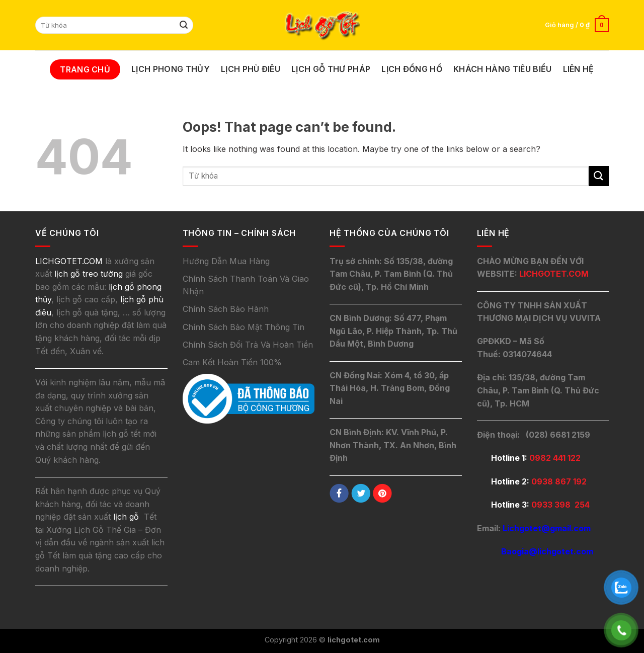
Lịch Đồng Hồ (412, 69)
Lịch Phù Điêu (251, 69)
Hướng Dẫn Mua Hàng (226, 261)
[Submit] (184, 25)
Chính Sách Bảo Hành (226, 309)
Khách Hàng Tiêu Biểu (502, 69)
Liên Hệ (579, 69)
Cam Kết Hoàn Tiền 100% (232, 362)
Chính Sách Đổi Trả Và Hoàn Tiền (248, 345)
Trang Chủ (85, 69)
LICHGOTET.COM (554, 274)
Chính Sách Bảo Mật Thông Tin (244, 327)
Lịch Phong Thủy (171, 69)
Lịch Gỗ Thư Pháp (331, 69)
